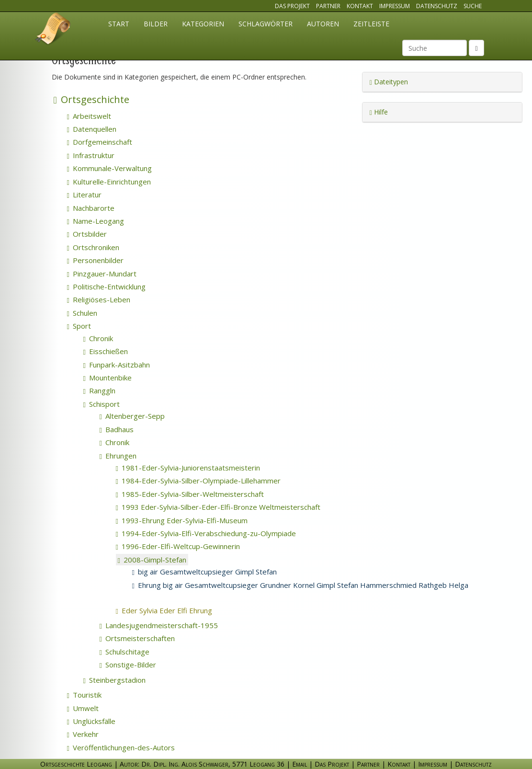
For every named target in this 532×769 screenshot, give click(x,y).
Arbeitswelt (89, 116)
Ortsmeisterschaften (137, 638)
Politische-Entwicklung (106, 287)
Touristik (84, 695)
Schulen (82, 313)
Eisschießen (106, 351)
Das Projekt (292, 6)
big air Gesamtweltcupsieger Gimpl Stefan (204, 572)
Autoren (323, 24)
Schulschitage (125, 652)
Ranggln (99, 390)
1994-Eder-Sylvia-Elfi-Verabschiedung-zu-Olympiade (206, 533)
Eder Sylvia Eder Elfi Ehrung (177, 610)
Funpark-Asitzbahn (117, 365)
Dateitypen (389, 82)
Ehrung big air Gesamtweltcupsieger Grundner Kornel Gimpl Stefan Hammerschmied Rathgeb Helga (300, 585)
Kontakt (360, 6)
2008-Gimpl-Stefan (152, 560)
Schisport (102, 404)
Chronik (98, 338)
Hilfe (379, 112)
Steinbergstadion (114, 680)
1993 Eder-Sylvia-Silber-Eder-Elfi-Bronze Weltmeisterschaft (218, 507)
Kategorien (203, 24)
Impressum (395, 6)
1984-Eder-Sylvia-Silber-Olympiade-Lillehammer (198, 481)
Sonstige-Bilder (128, 665)
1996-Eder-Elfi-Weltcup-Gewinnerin (178, 546)
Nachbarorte (91, 208)
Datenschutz (437, 6)
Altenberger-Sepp (132, 416)
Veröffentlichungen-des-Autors (121, 747)
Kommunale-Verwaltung (109, 168)
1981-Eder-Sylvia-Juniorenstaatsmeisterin (188, 468)
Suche (473, 6)
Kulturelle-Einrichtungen (109, 182)
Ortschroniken (93, 247)
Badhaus (117, 429)
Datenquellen (92, 129)
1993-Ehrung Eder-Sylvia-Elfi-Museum (182, 520)
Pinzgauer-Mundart (102, 274)
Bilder (156, 24)
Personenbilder (95, 260)
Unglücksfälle (91, 721)
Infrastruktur (91, 155)
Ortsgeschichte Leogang (53, 30)
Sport (79, 326)
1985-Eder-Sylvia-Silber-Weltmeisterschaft (190, 494)
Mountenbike (108, 378)
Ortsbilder (87, 234)
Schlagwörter (266, 24)
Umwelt (83, 708)
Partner (328, 6)
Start (119, 24)
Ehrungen (118, 456)
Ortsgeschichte (91, 99)
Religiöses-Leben (99, 299)
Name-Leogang (96, 221)
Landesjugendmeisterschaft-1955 (159, 625)
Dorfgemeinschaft (100, 142)
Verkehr (83, 734)
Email (300, 764)
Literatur (84, 195)
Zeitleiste (371, 24)
